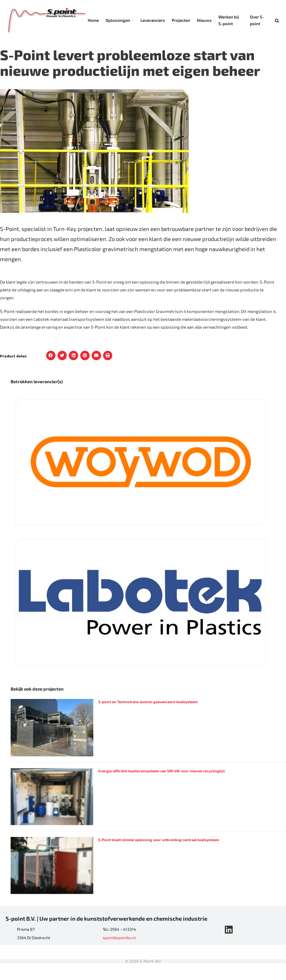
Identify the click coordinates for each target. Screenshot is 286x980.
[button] (51, 355)
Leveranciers (153, 20)
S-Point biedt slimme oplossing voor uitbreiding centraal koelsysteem (159, 840)
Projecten (181, 20)
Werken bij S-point (229, 20)
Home (93, 20)
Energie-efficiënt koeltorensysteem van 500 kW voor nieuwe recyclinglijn (162, 771)
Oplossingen (118, 20)
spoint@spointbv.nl (119, 938)
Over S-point (257, 20)
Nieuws (204, 20)
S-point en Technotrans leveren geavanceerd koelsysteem (148, 702)
